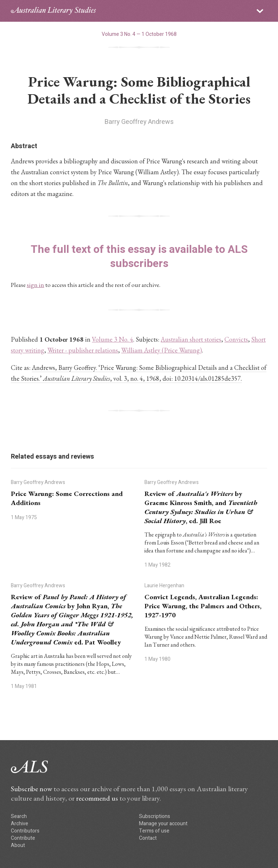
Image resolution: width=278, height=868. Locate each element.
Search (19, 816)
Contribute (23, 838)
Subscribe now (31, 789)
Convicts (236, 339)
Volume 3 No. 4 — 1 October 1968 (139, 34)
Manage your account (163, 824)
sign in (35, 285)
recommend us (97, 798)
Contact (148, 838)
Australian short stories (191, 339)
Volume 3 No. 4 (113, 339)
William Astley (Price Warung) (162, 350)
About (18, 845)
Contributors (25, 831)
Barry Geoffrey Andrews (139, 122)
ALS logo (53, 11)
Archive (20, 824)
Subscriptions (155, 816)
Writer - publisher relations (83, 350)
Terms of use (154, 831)
